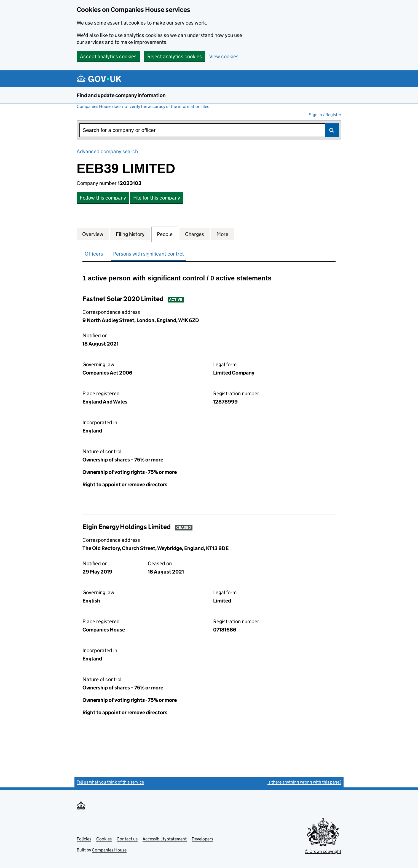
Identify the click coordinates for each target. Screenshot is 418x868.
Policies (84, 839)
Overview (93, 234)
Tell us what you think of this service (110, 782)
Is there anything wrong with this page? (304, 782)
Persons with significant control (148, 254)
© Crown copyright (323, 851)
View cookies (224, 56)
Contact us (127, 839)
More (222, 234)
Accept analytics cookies (108, 56)
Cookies (104, 839)
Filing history (130, 234)
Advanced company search (107, 151)
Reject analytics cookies (175, 56)
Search (332, 130)
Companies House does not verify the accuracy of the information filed (143, 106)
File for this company (157, 198)
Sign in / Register (325, 115)
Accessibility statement (165, 839)
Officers (94, 254)
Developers (202, 839)
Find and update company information (121, 95)
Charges (195, 234)
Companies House (109, 850)
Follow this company (103, 198)
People (165, 234)
